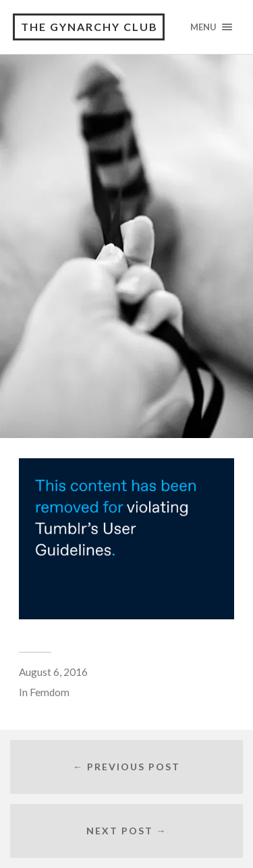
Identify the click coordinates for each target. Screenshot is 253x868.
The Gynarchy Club (89, 27)
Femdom (50, 692)
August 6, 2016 (53, 672)
